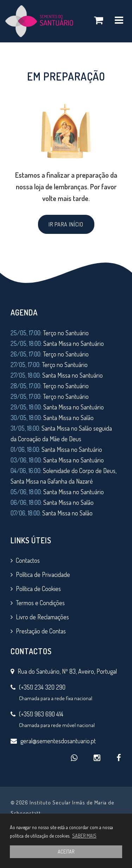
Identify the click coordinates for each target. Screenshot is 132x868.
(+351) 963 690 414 (41, 714)
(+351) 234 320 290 (42, 687)
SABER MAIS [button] (84, 836)
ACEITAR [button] (66, 852)
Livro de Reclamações (42, 617)
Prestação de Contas (41, 631)
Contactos (28, 560)
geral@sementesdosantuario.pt (58, 741)
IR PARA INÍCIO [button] (66, 224)
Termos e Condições (40, 603)
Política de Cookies (38, 589)
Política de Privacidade (43, 574)
